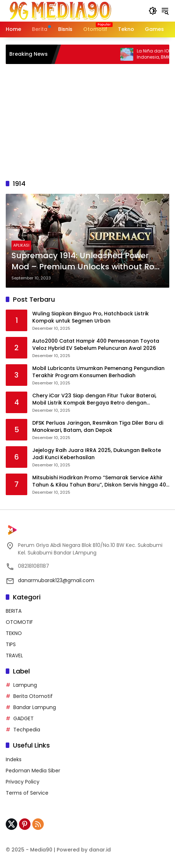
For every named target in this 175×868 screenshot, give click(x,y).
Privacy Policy (23, 782)
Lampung (25, 685)
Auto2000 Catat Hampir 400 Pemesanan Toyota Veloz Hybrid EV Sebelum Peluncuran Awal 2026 (96, 345)
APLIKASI (21, 245)
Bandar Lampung (35, 707)
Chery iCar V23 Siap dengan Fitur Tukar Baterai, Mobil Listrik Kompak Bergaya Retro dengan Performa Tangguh (94, 399)
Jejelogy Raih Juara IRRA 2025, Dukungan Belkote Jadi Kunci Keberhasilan (97, 454)
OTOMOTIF (19, 622)
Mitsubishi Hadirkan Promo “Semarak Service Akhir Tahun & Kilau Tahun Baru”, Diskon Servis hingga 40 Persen (99, 481)
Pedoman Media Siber (33, 771)
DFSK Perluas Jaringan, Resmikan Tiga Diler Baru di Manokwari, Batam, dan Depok (98, 427)
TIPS (11, 644)
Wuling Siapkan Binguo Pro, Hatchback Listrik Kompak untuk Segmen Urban (91, 317)
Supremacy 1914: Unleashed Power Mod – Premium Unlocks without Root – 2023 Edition (87, 261)
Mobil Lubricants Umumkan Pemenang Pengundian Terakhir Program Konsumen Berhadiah (98, 372)
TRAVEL (14, 655)
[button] (153, 11)
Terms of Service (27, 793)
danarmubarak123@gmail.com (56, 580)
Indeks (14, 759)
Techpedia (27, 730)
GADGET (23, 718)
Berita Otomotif (33, 696)
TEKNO (14, 633)
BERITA (14, 611)
